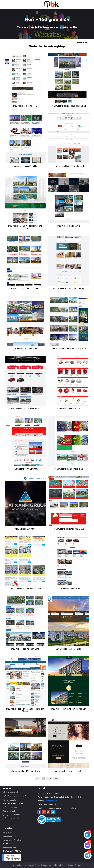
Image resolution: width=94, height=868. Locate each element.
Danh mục (82, 43)
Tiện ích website (9, 800)
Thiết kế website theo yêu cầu (15, 796)
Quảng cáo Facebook (11, 815)
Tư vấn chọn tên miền (12, 840)
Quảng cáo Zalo (9, 811)
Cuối (56, 779)
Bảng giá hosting (9, 847)
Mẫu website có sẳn (11, 792)
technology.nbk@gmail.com (55, 804)
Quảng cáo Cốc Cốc (11, 818)
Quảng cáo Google (10, 807)
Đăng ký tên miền (10, 833)
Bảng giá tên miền (10, 836)
